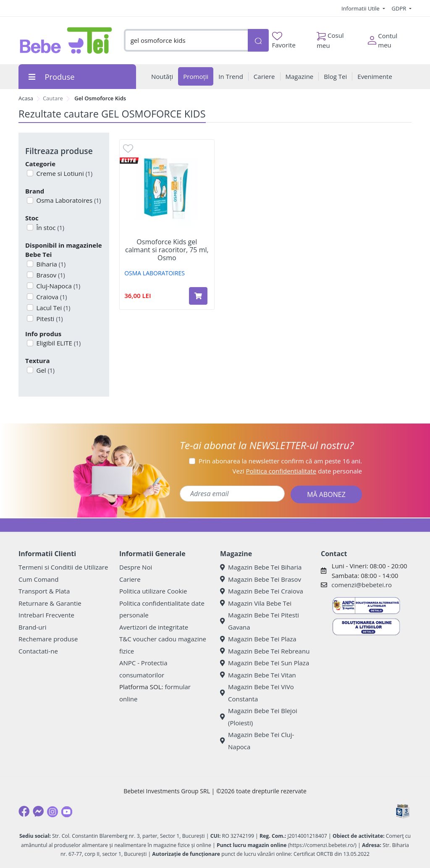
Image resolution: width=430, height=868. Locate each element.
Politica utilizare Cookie (153, 591)
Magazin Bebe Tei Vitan (258, 675)
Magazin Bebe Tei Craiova (262, 591)
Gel (45, 370)
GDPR (400, 8)
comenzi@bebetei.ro (362, 585)
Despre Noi (136, 567)
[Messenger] (38, 811)
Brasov (50, 275)
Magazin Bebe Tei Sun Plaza (265, 663)
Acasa (26, 98)
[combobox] (186, 41)
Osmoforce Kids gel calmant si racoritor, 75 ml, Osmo (167, 250)
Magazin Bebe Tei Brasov (261, 579)
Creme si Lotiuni (64, 173)
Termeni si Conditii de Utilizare (63, 567)
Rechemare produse (48, 639)
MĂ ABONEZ (326, 494)
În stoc (50, 227)
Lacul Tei (53, 308)
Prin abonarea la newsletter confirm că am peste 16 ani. (280, 461)
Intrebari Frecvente (46, 615)
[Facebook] (24, 811)
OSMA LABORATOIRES (155, 273)
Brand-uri (32, 627)
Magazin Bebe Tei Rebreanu (265, 651)
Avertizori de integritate (154, 627)
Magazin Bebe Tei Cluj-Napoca (257, 741)
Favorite (284, 41)
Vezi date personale (297, 471)
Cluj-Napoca (58, 286)
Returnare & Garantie (50, 603)
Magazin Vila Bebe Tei (256, 603)
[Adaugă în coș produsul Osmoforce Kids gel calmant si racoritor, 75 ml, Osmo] (198, 296)
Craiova (51, 297)
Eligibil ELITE (58, 343)
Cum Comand (39, 579)
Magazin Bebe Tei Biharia (261, 567)
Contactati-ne (38, 651)
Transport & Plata (44, 591)
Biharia (50, 264)
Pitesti (49, 319)
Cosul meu (330, 38)
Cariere (130, 579)
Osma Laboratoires (68, 200)
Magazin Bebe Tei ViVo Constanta (257, 693)
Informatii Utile (361, 8)
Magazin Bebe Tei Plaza (258, 639)
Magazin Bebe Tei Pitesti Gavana (260, 621)
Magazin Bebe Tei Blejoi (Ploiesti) (259, 717)
